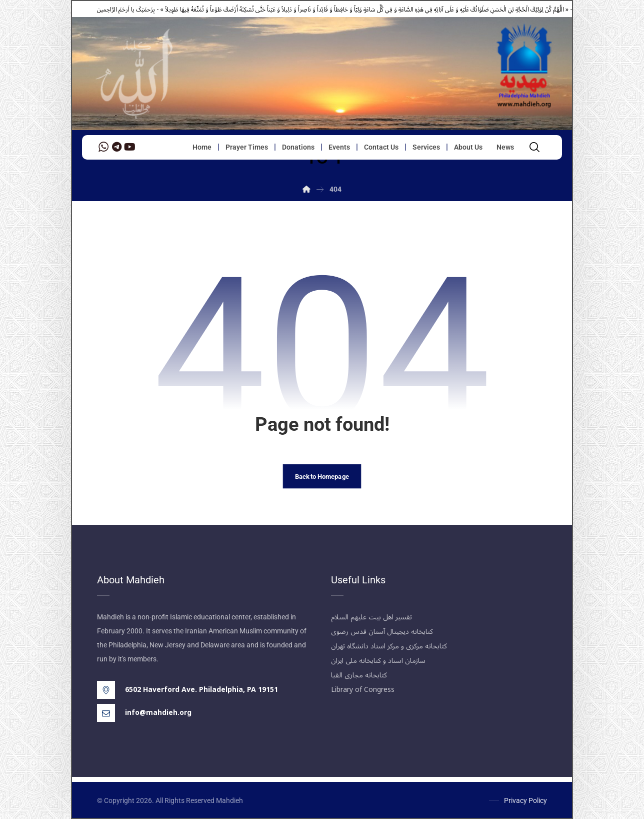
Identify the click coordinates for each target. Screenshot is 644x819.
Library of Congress (363, 690)
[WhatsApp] (103, 147)
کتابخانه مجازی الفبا (359, 675)
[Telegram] (116, 147)
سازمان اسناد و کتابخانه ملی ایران (378, 661)
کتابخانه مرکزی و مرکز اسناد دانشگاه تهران (389, 646)
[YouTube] (129, 147)
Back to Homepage (322, 476)
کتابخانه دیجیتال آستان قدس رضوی (382, 632)
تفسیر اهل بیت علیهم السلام (371, 617)
